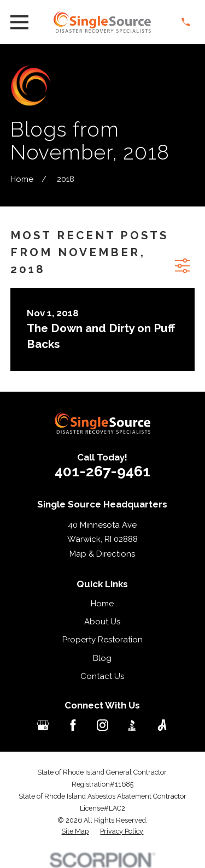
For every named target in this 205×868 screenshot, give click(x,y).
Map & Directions (102, 554)
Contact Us (102, 676)
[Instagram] (102, 725)
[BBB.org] (132, 725)
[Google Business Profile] (43, 725)
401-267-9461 (102, 471)
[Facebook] (73, 725)
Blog (102, 658)
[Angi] (162, 725)
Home (102, 604)
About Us (102, 622)
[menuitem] (75, 831)
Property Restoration (102, 640)
